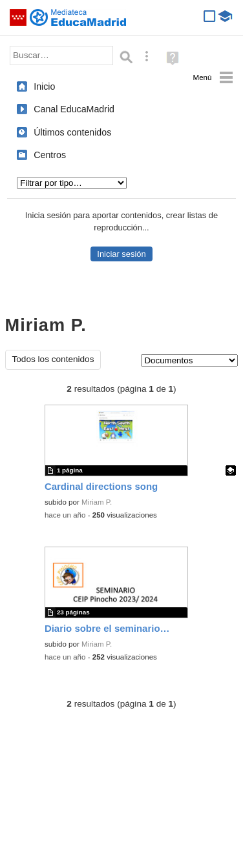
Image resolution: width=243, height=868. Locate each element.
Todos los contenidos (53, 359)
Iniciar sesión (121, 254)
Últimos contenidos (72, 132)
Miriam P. (97, 502)
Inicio (44, 86)
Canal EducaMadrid (74, 109)
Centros (50, 155)
